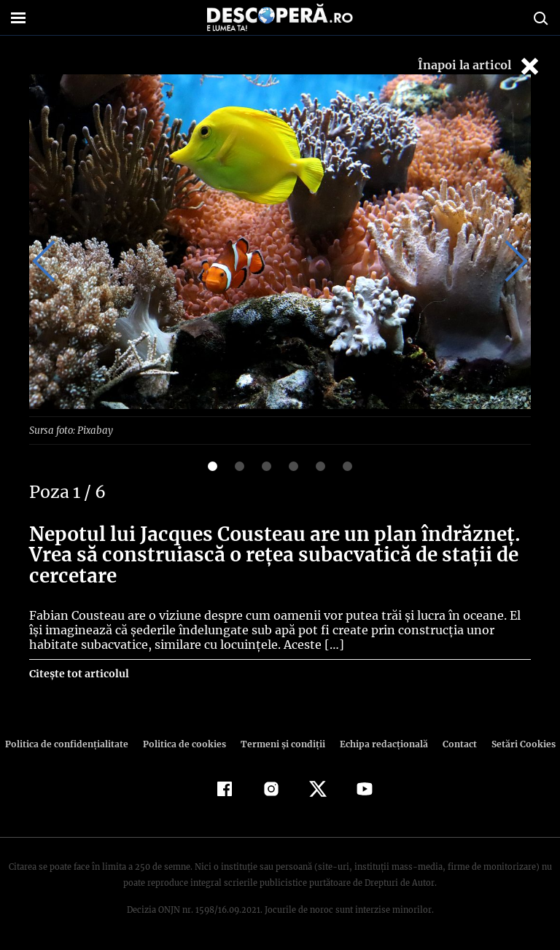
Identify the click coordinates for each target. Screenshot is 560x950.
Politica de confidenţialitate (73, 744)
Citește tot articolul (78, 674)
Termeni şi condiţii (281, 744)
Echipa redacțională (379, 744)
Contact (454, 744)
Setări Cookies (516, 744)
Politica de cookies (186, 744)
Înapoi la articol (480, 66)
